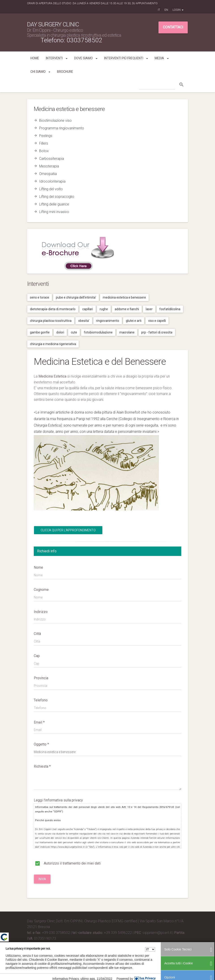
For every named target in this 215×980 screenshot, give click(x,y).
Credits (33, 944)
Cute (74, 332)
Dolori (60, 332)
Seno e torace (40, 297)
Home (35, 58)
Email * (39, 722)
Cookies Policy (172, 951)
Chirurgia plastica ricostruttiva (51, 321)
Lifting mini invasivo (54, 212)
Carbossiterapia (52, 159)
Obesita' (84, 321)
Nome (38, 567)
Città (37, 634)
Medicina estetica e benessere (124, 297)
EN (166, 10)
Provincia (41, 678)
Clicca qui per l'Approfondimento (68, 530)
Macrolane (127, 332)
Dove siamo (86, 58)
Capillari (88, 309)
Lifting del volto (51, 189)
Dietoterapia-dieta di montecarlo (53, 309)
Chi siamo (40, 72)
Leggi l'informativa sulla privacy (58, 800)
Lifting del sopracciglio (57, 197)
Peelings (46, 136)
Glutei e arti (134, 321)
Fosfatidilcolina (170, 309)
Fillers (44, 143)
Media (162, 58)
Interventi (57, 58)
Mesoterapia (49, 166)
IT (159, 10)
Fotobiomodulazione (98, 332)
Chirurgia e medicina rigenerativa (53, 344)
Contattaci (173, 27)
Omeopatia (48, 174)
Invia (42, 879)
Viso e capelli (157, 321)
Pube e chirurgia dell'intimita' (76, 297)
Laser (149, 309)
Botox (44, 151)
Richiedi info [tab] (47, 551)
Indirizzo (41, 612)
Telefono (41, 700)
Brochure (65, 72)
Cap (37, 656)
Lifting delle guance (54, 204)
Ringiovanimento (108, 321)
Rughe (104, 309)
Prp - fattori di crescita (157, 332)
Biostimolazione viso (55, 121)
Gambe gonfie (40, 332)
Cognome (41, 590)
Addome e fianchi (127, 309)
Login (178, 10)
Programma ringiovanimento (62, 128)
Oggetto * (41, 744)
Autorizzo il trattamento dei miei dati (67, 863)
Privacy (158, 951)
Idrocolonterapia (52, 181)
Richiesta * (42, 766)
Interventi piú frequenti (126, 58)
